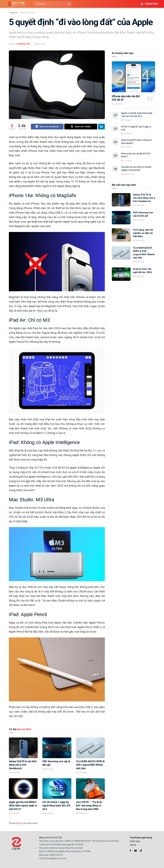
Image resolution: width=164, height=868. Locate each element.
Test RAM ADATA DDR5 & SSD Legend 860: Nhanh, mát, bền (90, 765)
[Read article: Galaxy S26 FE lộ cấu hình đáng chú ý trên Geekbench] (23, 748)
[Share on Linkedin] (101, 127)
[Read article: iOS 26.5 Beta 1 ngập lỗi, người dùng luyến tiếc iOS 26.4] (57, 789)
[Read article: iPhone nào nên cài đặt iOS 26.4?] (133, 77)
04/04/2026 (81, 773)
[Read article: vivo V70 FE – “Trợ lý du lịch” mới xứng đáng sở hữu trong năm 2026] (90, 789)
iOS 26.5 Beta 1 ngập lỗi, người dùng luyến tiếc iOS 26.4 (56, 806)
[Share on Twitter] (81, 127)
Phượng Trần (24, 44)
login (18, 823)
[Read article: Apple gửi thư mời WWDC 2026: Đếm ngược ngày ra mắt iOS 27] (23, 789)
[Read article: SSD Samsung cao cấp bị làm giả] (57, 748)
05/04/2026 (14, 773)
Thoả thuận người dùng (141, 838)
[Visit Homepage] (15, 4)
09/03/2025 (40, 44)
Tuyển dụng (135, 841)
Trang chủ (13, 13)
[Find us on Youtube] (135, 851)
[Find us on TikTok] (141, 851)
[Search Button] (70, 4)
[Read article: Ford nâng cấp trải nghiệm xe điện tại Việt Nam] (121, 235)
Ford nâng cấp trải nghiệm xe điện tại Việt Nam (143, 233)
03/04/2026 (14, 813)
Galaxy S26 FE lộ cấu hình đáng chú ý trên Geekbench (23, 765)
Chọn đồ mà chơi (27, 13)
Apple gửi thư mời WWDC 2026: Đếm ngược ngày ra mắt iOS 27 (23, 806)
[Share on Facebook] (47, 127)
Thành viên (149, 4)
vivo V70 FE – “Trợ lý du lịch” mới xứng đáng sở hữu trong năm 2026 (89, 806)
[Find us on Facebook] (130, 851)
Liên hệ (133, 845)
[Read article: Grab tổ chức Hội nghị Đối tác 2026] (121, 274)
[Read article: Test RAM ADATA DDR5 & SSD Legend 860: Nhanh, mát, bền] (90, 748)
